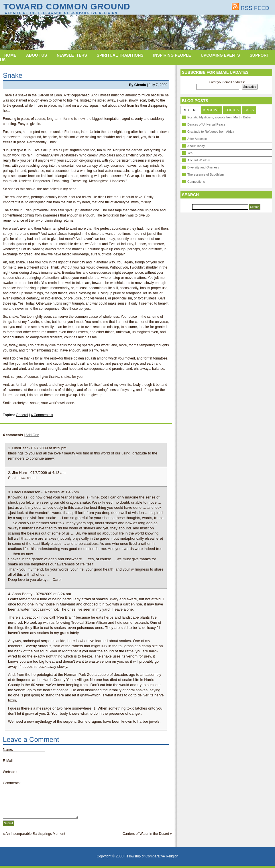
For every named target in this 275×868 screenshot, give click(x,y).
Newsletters (72, 55)
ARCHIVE (211, 110)
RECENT (190, 110)
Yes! (190, 153)
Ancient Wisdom (199, 160)
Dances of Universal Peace (206, 124)
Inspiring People (172, 55)
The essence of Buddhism (206, 174)
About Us (37, 55)
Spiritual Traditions (120, 55)
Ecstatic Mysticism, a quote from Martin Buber (219, 117)
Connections (196, 182)
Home (10, 55)
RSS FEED (251, 8)
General (22, 415)
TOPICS (232, 110)
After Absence (197, 139)
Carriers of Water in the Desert (146, 834)
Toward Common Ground (67, 6)
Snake (13, 75)
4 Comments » (42, 415)
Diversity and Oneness (203, 167)
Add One (32, 435)
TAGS (249, 110)
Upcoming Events (220, 55)
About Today (196, 146)
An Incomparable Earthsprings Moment (35, 834)
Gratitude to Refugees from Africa (211, 132)
